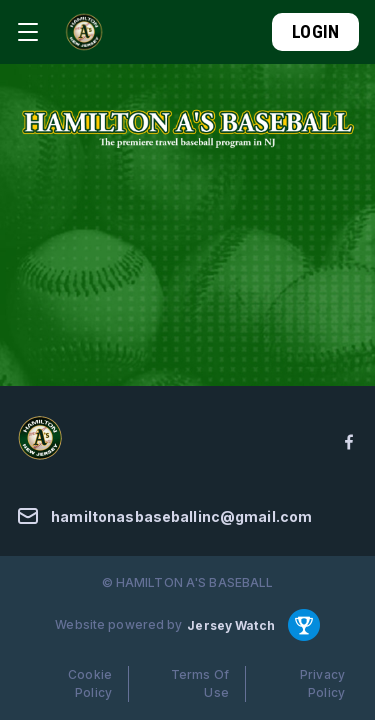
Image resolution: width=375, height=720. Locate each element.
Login (315, 31)
